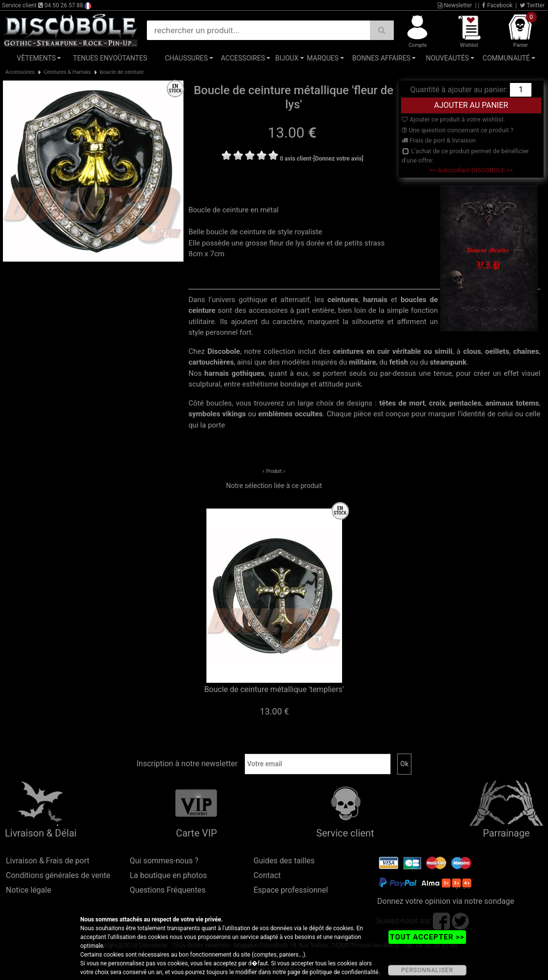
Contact (267, 875)
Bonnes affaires (381, 58)
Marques (323, 58)
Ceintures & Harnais (67, 72)
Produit (274, 471)
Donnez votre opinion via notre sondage (446, 901)
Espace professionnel (291, 890)
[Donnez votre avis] (338, 159)
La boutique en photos (168, 875)
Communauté (506, 58)
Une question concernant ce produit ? (457, 130)
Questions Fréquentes (168, 890)
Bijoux (287, 58)
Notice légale (29, 890)
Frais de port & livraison (439, 140)
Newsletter (455, 5)
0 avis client (295, 159)
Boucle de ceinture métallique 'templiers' (274, 689)
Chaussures (186, 58)
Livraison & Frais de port (48, 861)
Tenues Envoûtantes (110, 58)
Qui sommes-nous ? (164, 861)
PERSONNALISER (427, 970)
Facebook (497, 5)
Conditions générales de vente (58, 875)
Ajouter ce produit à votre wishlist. (453, 119)
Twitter (532, 5)
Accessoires (243, 58)
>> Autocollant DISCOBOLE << (471, 170)
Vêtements (37, 58)
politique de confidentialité (344, 972)
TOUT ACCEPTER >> (427, 937)
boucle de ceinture (122, 72)
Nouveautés (447, 58)
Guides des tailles (284, 861)
